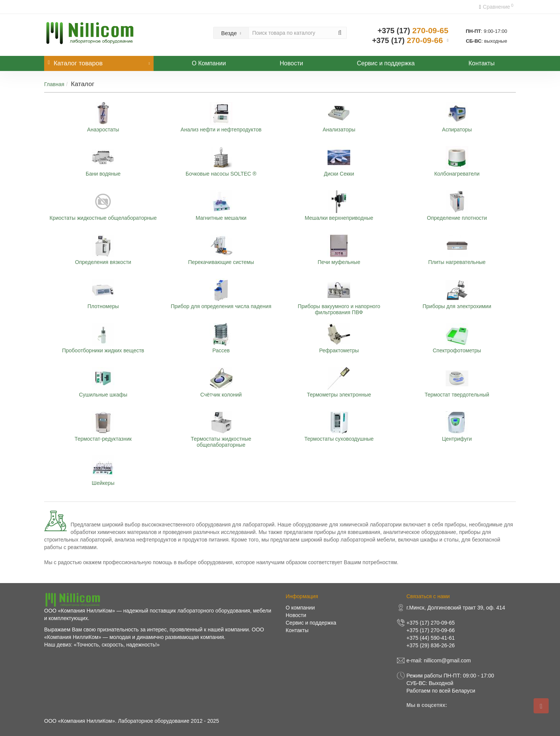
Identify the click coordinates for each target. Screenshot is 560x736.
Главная (54, 84)
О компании (300, 608)
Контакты (482, 63)
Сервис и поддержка (386, 63)
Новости (291, 63)
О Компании (209, 63)
